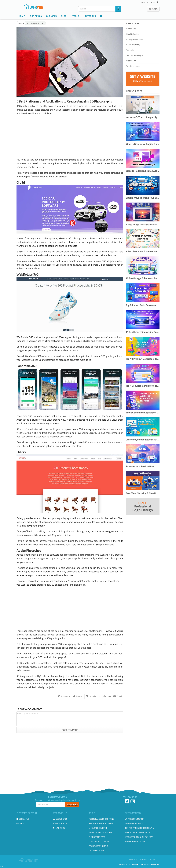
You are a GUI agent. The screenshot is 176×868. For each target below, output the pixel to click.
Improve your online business (139, 837)
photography (51, 238)
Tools (77, 16)
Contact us (23, 819)
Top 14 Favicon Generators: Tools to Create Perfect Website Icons (143, 386)
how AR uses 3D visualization (108, 683)
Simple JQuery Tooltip (135, 842)
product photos (82, 341)
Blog (65, 16)
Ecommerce (131, 29)
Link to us (59, 828)
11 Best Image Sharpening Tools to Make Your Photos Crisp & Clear (143, 332)
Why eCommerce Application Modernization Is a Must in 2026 (143, 413)
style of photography (65, 160)
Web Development (134, 66)
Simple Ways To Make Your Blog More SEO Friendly (143, 198)
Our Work (52, 16)
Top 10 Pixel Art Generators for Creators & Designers (143, 359)
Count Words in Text (98, 846)
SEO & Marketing (133, 45)
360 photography (26, 106)
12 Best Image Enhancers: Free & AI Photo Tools (143, 278)
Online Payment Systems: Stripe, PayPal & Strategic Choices (143, 440)
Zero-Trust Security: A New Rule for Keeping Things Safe (143, 493)
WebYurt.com (137, 864)
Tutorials (90, 16)
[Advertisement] (70, 136)
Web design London (134, 823)
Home (22, 16)
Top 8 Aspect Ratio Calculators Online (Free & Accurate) (143, 305)
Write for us (60, 823)
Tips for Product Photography (140, 828)
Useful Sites (60, 819)
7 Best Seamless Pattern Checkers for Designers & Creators (143, 252)
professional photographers (79, 555)
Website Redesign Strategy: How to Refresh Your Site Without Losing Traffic (143, 171)
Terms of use (133, 860)
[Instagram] (133, 802)
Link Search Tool (97, 851)
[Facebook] (127, 802)
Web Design (131, 61)
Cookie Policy (155, 860)
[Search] (118, 9)
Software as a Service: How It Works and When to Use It (143, 467)
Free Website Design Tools (137, 833)
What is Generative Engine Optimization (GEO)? (143, 144)
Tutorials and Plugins (135, 55)
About (21, 823)
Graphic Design (132, 34)
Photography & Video (35, 23)
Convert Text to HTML (99, 842)
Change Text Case (97, 837)
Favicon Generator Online (101, 823)
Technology (131, 50)
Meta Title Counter (98, 828)
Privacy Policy (144, 860)
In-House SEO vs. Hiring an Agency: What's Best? (143, 117)
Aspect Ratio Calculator (100, 833)
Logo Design (35, 16)
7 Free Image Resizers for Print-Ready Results (143, 225)
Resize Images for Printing (101, 819)
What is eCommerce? (135, 819)
